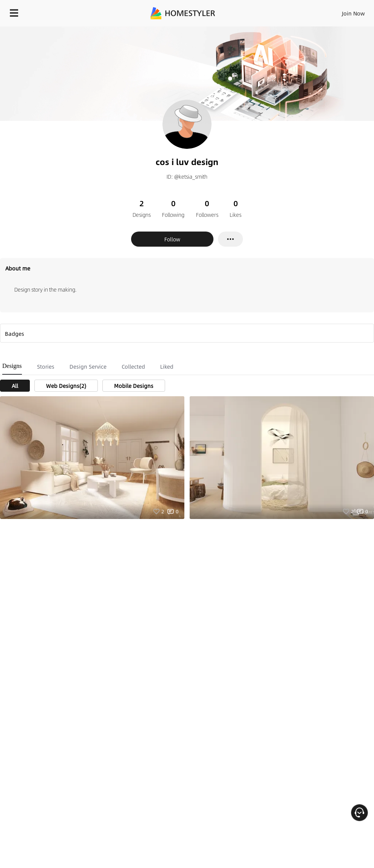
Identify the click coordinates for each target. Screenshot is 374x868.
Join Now (353, 13)
